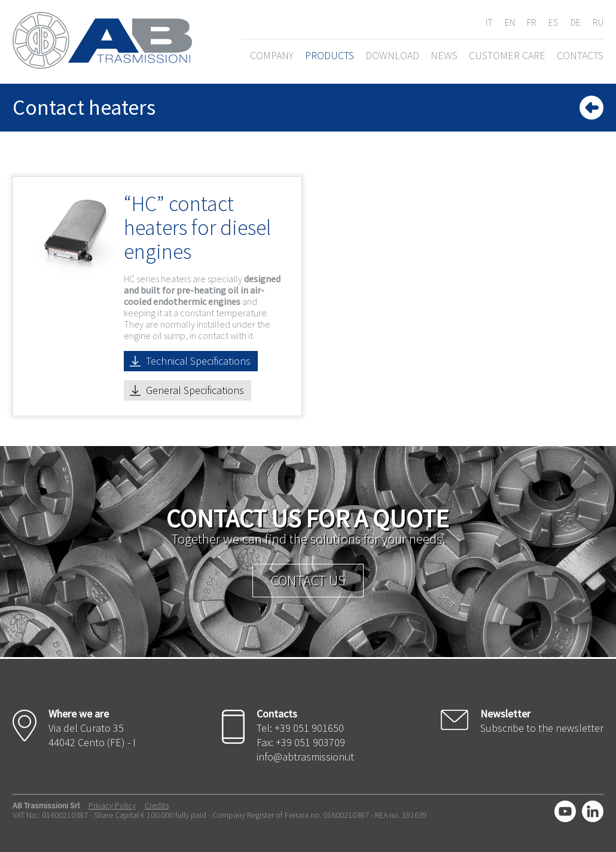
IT (489, 22)
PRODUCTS (330, 55)
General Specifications (195, 390)
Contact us (308, 580)
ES (554, 22)
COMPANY (272, 55)
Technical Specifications (198, 361)
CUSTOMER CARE (507, 55)
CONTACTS (580, 55)
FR (532, 22)
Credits (157, 805)
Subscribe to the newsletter (542, 728)
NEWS (444, 55)
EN (510, 22)
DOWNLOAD (392, 55)
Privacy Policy (112, 805)
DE (576, 22)
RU (598, 22)
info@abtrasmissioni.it (305, 757)
